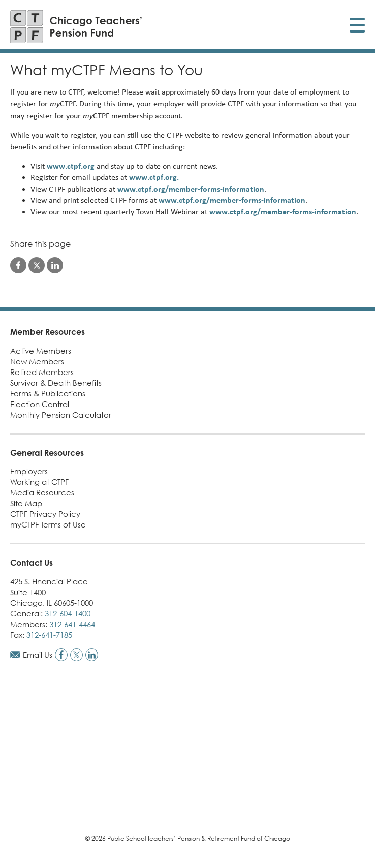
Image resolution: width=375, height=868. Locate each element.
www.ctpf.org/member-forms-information (191, 189)
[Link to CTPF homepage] (76, 27)
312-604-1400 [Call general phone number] (68, 613)
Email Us (38, 655)
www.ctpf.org (71, 166)
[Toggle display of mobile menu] (357, 27)
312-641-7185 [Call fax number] (49, 635)
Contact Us (32, 563)
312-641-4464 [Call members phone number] (72, 624)
